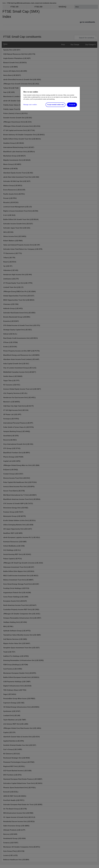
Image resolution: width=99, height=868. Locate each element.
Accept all (72, 105)
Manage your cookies (30, 105)
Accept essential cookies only (55, 105)
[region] (50, 99)
